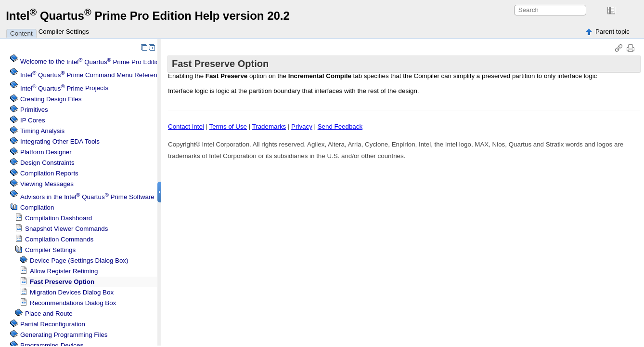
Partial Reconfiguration (53, 324)
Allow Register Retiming (64, 271)
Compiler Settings (64, 32)
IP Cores (33, 120)
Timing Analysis (42, 131)
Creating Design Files (51, 99)
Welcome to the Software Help (113, 62)
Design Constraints (47, 163)
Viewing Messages (47, 184)
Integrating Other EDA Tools (60, 141)
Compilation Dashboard (58, 218)
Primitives (34, 110)
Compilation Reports (49, 173)
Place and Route (49, 314)
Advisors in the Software (87, 197)
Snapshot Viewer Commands (66, 229)
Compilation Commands (59, 239)
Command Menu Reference (92, 75)
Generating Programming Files (64, 335)
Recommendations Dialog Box (73, 303)
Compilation (37, 207)
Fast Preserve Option (62, 282)
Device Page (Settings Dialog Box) (79, 260)
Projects (64, 88)
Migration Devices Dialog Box (72, 292)
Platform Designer (46, 152)
